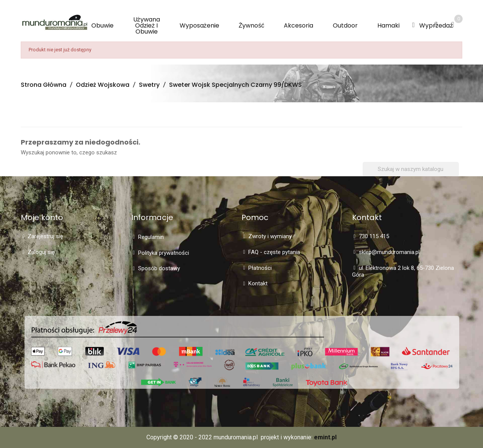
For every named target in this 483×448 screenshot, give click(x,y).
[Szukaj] (411, 169)
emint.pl (325, 437)
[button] (413, 25)
